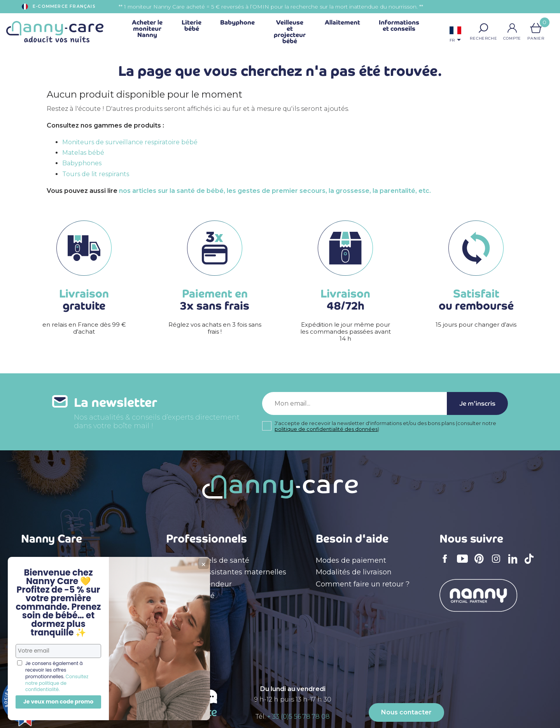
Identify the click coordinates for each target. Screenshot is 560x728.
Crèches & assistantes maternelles (226, 572)
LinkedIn (515, 564)
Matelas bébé (83, 153)
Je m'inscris (477, 403)
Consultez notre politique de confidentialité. (57, 683)
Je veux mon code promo (59, 702)
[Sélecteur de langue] (455, 35)
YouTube (464, 564)
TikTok (531, 564)
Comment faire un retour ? (363, 584)
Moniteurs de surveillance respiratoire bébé (130, 142)
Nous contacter (406, 712)
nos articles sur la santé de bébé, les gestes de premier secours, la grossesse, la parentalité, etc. (275, 191)
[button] (483, 28)
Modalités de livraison (354, 572)
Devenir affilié (190, 596)
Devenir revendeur (199, 584)
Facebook (447, 564)
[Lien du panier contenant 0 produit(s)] (536, 28)
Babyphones (82, 163)
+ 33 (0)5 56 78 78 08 (298, 717)
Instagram (499, 564)
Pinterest (481, 564)
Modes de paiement (351, 560)
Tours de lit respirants (96, 174)
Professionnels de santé (208, 560)
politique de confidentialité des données (326, 429)
